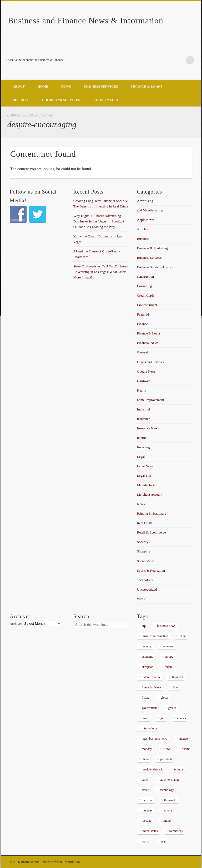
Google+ (179, 60)
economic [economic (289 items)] (169, 646)
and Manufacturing (150, 210)
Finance (142, 324)
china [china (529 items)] (183, 636)
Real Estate (145, 523)
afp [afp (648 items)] (144, 626)
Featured (143, 314)
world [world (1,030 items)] (145, 841)
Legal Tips (144, 476)
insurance (144, 419)
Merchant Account (150, 494)
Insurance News (148, 428)
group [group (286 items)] (145, 718)
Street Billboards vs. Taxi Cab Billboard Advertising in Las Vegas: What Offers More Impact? (101, 272)
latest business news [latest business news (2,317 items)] (155, 739)
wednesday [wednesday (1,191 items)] (176, 831)
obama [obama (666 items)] (186, 749)
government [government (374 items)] (149, 708)
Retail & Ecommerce (151, 532)
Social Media (105, 100)
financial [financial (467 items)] (178, 677)
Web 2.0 (143, 599)
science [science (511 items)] (179, 769)
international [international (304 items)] (150, 728)
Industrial (144, 409)
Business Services (101, 86)
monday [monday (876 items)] (147, 749)
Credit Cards (146, 295)
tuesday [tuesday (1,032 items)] (147, 821)
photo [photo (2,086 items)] (145, 759)
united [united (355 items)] (167, 821)
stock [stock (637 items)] (145, 780)
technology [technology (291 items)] (167, 790)
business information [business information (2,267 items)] (155, 636)
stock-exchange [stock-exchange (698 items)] (170, 780)
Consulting (145, 286)
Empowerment (147, 305)
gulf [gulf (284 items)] (163, 718)
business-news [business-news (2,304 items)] (166, 626)
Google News (146, 371)
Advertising (145, 201)
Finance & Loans (146, 86)
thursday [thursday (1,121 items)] (147, 810)
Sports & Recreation (151, 570)
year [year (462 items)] (163, 841)
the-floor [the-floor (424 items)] (147, 800)
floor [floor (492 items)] (176, 687)
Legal (141, 457)
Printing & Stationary (152, 513)
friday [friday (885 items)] (146, 698)
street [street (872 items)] (145, 790)
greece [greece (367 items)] (172, 708)
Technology (145, 580)
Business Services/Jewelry (155, 267)
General (142, 352)
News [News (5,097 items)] (167, 749)
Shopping (144, 551)
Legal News (145, 466)
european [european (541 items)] (148, 667)
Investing (143, 447)
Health (142, 390)
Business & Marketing (152, 248)
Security (143, 542)
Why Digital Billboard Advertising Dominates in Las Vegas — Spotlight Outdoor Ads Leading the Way (99, 221)
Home (43, 86)
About (19, 86)
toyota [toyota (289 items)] (168, 810)
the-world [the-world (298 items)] (170, 800)
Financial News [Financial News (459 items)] (152, 687)
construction (145, 276)
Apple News (146, 220)
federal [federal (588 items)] (169, 667)
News (66, 86)
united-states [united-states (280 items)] (150, 831)
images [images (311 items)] (181, 718)
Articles (142, 229)
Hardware (144, 381)
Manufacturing (147, 485)
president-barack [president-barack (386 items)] (152, 769)
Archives (16, 624)
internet (142, 438)
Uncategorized (147, 589)
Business (21, 100)
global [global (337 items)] (165, 698)
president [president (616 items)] (166, 759)
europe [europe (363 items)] (169, 657)
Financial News (148, 343)
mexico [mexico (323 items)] (183, 739)
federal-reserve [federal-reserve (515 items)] (151, 677)
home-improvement (151, 400)
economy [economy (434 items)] (148, 657)
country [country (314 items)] (147, 646)
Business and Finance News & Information (86, 21)
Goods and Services (61, 100)
